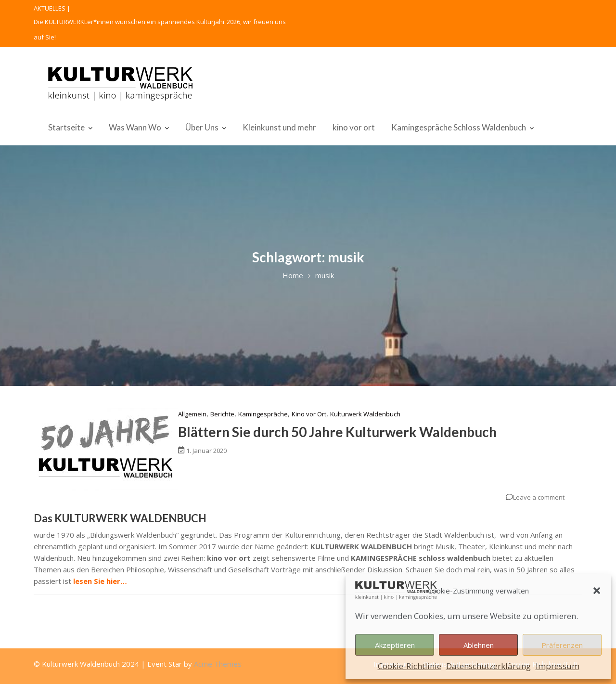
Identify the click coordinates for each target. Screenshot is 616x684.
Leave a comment (539, 497)
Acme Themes (218, 664)
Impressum (558, 666)
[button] (597, 591)
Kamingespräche (263, 414)
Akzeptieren (395, 645)
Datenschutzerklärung (488, 666)
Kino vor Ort (309, 414)
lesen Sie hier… (100, 581)
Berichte (222, 414)
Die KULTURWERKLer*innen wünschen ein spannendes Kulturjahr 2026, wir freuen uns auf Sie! (160, 29)
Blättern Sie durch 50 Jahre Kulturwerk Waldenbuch (337, 432)
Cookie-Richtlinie (410, 666)
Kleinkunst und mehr (279, 127)
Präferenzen (562, 645)
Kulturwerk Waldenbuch (365, 414)
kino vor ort (354, 127)
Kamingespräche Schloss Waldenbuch (459, 127)
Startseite (66, 127)
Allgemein (192, 414)
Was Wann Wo (135, 127)
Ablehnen (479, 645)
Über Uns (202, 127)
